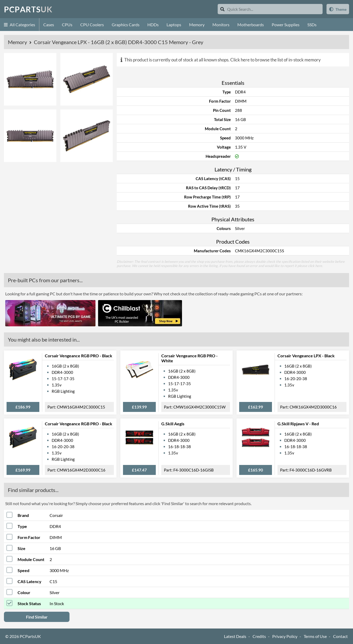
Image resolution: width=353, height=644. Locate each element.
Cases (49, 25)
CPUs (67, 25)
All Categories (20, 25)
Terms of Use (315, 636)
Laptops (174, 25)
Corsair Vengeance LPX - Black (306, 356)
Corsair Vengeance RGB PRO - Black (79, 356)
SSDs (312, 25)
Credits (259, 636)
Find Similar (37, 617)
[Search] (222, 9)
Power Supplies (286, 25)
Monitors (221, 25)
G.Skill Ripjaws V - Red (298, 424)
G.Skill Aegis (173, 424)
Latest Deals (235, 636)
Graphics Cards (126, 25)
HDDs (153, 25)
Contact (340, 636)
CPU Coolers (92, 25)
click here (315, 266)
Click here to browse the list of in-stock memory (276, 60)
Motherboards (251, 25)
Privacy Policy (285, 636)
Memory (197, 25)
